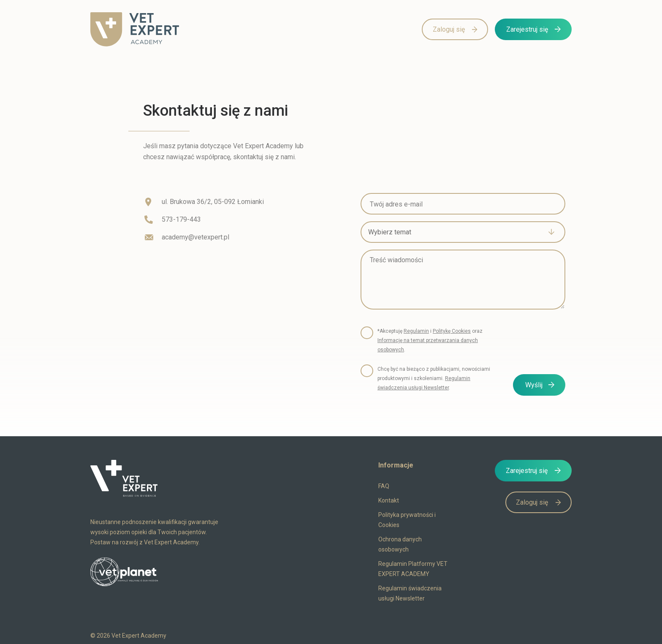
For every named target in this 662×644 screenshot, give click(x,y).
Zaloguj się (449, 29)
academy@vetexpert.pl (195, 237)
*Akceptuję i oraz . (430, 340)
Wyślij (534, 385)
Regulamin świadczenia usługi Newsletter (410, 593)
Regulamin (416, 331)
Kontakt (389, 500)
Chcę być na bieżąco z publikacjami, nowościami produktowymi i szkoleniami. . (434, 378)
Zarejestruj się (527, 29)
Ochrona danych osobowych (400, 544)
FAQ (384, 486)
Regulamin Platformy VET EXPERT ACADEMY (413, 569)
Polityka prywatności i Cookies (407, 520)
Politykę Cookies (452, 331)
